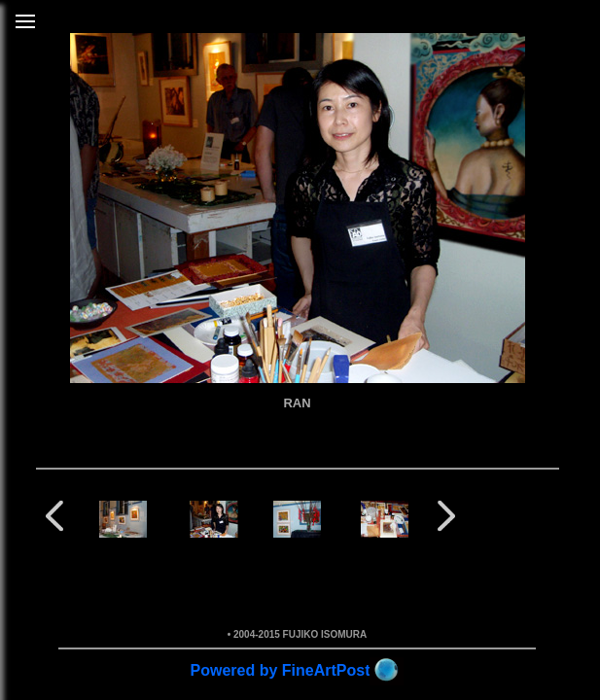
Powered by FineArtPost (281, 670)
